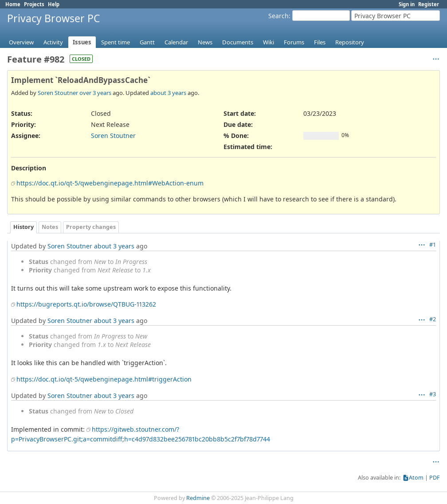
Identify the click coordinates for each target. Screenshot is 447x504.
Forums (294, 42)
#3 (433, 394)
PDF (435, 478)
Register (429, 4)
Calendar (176, 42)
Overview (21, 42)
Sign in (407, 4)
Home (13, 4)
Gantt (147, 42)
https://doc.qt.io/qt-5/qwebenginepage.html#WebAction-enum (110, 183)
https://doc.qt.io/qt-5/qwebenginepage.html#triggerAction (104, 379)
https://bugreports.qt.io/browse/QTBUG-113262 (86, 304)
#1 (433, 245)
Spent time (116, 42)
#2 (433, 319)
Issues (82, 42)
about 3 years (168, 93)
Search (278, 16)
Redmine (198, 498)
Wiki (269, 42)
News (205, 42)
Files (320, 42)
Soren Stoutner (58, 93)
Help (54, 4)
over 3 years (95, 93)
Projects (34, 4)
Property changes (91, 227)
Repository (350, 42)
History (24, 227)
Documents (238, 42)
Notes (50, 227)
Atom (416, 478)
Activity (53, 42)
